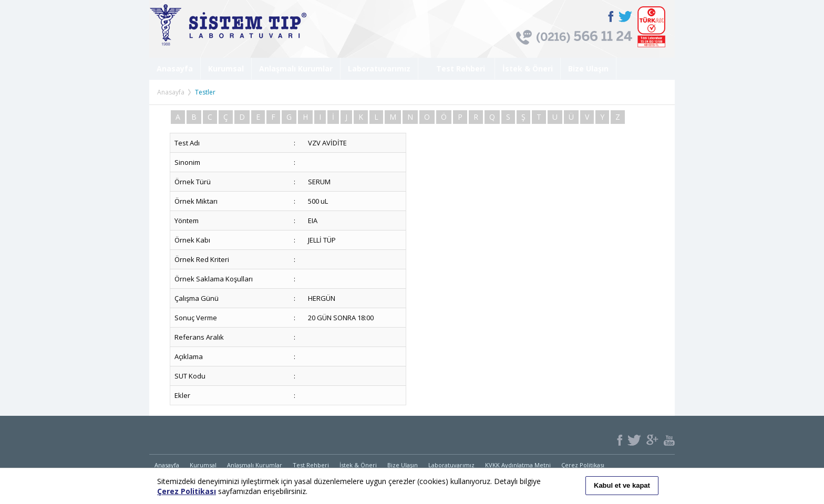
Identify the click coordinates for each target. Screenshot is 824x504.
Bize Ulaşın (588, 69)
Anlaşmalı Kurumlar (296, 69)
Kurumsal (226, 69)
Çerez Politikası (583, 465)
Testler (205, 92)
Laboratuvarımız (379, 69)
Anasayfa (175, 69)
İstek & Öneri (528, 69)
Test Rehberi (456, 69)
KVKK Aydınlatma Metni (518, 465)
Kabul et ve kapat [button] (622, 485)
